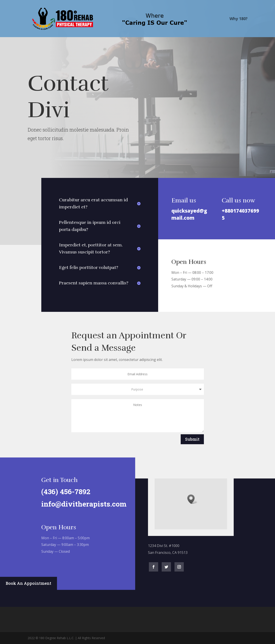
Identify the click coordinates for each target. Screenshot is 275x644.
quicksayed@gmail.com (189, 214)
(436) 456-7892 (63, 491)
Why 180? (239, 19)
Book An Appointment (28, 583)
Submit (192, 439)
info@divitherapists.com (82, 504)
